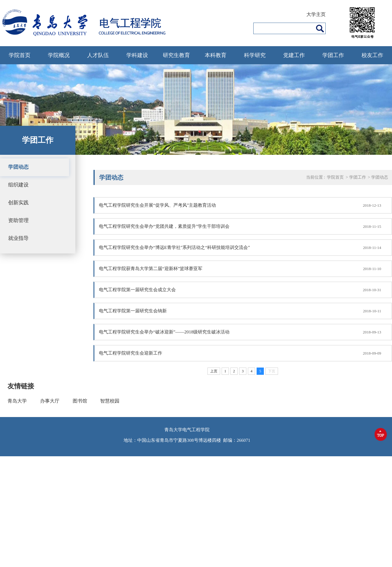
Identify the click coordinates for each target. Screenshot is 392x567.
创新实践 (18, 203)
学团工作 (333, 55)
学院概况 (59, 55)
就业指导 (18, 238)
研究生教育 (176, 55)
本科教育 (216, 55)
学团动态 (18, 167)
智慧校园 (110, 401)
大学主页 (316, 14)
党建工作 (294, 55)
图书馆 (80, 401)
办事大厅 (50, 401)
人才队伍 (98, 55)
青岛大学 (17, 401)
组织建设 (18, 185)
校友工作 (372, 55)
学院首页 (20, 55)
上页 (214, 371)
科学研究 (255, 55)
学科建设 (137, 55)
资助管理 (18, 220)
